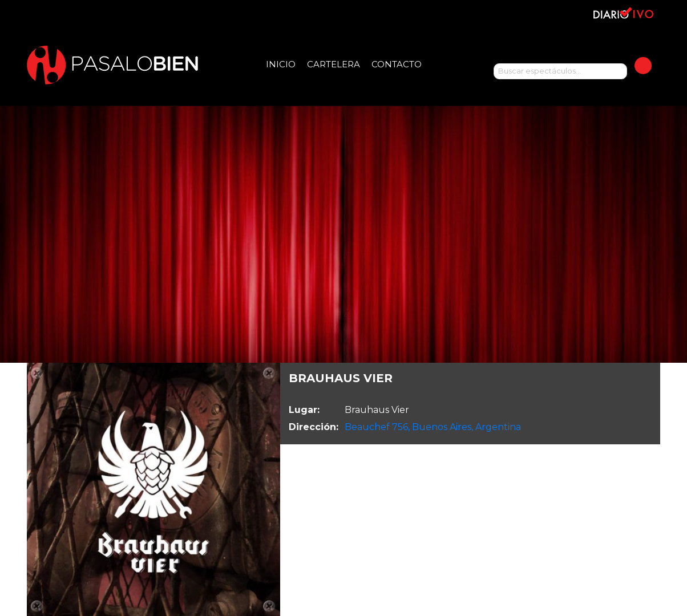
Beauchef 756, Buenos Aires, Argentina (433, 427)
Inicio (281, 64)
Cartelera (334, 64)
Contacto (397, 64)
